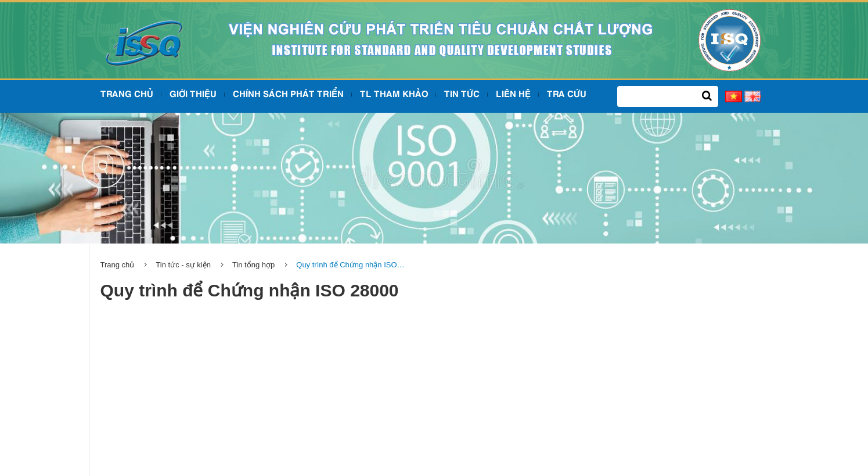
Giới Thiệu (193, 95)
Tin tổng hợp (253, 265)
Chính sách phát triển (288, 95)
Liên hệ (513, 95)
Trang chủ (127, 95)
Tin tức (462, 95)
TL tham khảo (394, 95)
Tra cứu (567, 95)
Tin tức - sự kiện (183, 265)
